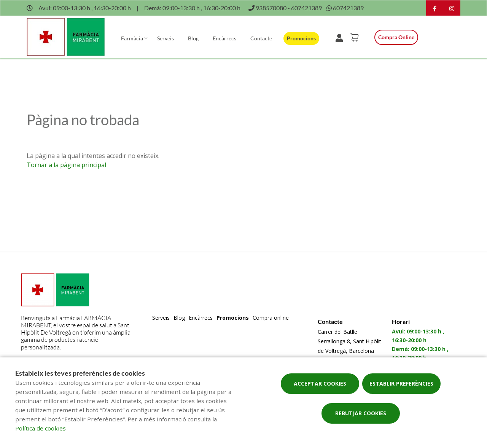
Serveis (166, 38)
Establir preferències (401, 383)
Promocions (301, 38)
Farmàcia (132, 38)
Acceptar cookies (320, 383)
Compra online (396, 37)
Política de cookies (41, 428)
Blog (193, 38)
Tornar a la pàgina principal (66, 165)
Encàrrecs (224, 38)
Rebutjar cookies (361, 413)
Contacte (261, 38)
